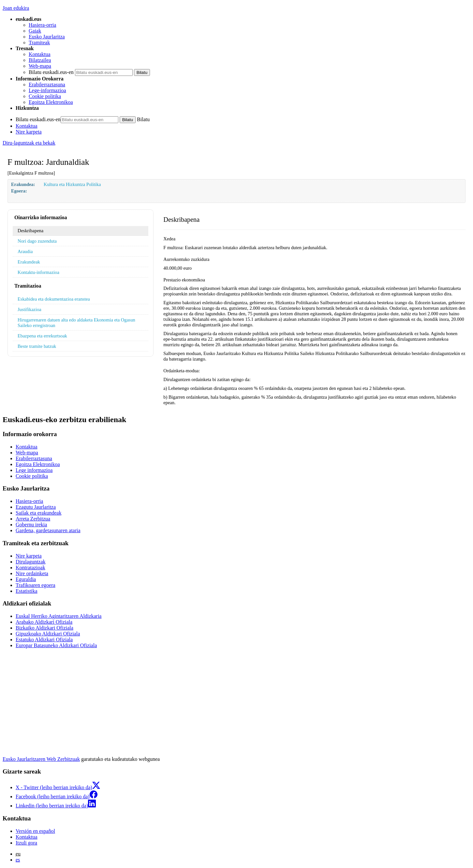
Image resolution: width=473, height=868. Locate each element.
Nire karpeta (29, 132)
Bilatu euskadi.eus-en (51, 72)
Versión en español (35, 831)
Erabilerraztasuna (47, 85)
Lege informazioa (34, 470)
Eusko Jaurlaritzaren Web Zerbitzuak (41, 759)
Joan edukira (16, 8)
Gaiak (35, 31)
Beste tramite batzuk (37, 346)
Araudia (25, 251)
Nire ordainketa (32, 573)
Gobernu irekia (31, 525)
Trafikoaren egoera (36, 585)
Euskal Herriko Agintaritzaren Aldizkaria (59, 616)
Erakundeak (29, 262)
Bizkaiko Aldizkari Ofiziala (44, 628)
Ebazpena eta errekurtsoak (42, 336)
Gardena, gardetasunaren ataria (48, 530)
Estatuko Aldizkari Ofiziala (44, 640)
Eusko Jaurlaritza (47, 37)
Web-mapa (40, 66)
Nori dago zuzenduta (37, 241)
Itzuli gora (26, 843)
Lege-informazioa (47, 90)
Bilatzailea (40, 60)
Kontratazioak (30, 568)
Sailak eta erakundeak (38, 513)
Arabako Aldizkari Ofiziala (44, 622)
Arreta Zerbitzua (33, 519)
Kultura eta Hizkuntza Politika (72, 184)
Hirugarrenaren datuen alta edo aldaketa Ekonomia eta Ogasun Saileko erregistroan (76, 323)
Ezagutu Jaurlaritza (36, 507)
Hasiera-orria (42, 25)
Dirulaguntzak (31, 562)
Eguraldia (26, 579)
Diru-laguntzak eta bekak (29, 143)
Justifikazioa (30, 309)
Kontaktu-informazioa (38, 272)
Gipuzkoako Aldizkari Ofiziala (48, 634)
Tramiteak (39, 43)
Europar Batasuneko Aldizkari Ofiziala (56, 645)
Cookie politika (45, 96)
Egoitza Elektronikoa (51, 102)
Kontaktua (40, 54)
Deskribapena (30, 231)
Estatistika (27, 591)
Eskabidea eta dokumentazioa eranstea (54, 299)
